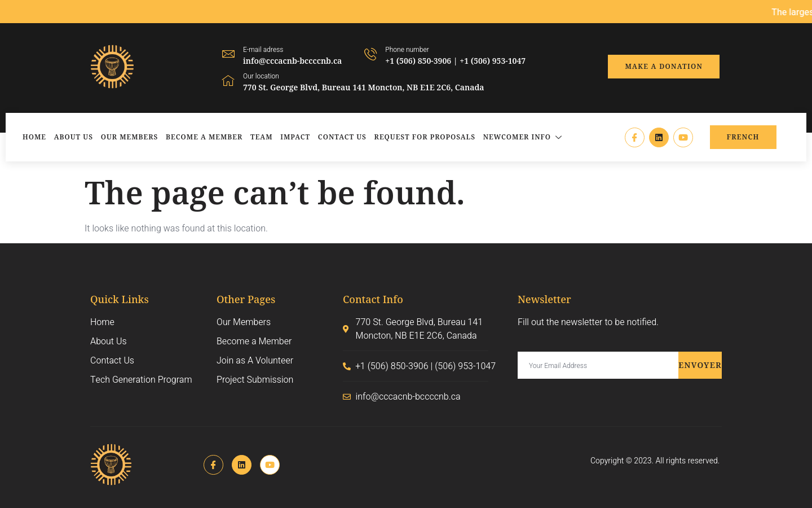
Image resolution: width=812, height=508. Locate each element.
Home (34, 137)
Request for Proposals (425, 137)
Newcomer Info (524, 137)
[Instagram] (683, 137)
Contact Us (342, 137)
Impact (295, 137)
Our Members (130, 137)
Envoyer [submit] (700, 365)
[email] (598, 365)
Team (262, 137)
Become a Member (204, 137)
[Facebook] (635, 137)
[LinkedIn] (659, 137)
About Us (74, 137)
